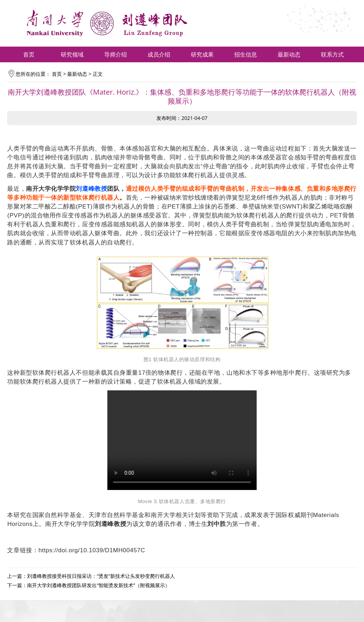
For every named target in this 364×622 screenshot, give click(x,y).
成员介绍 (159, 54)
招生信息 (246, 54)
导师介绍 (116, 54)
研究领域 (72, 54)
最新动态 (289, 54)
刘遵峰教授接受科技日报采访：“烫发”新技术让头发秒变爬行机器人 (101, 576)
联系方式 (332, 54)
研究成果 (202, 54)
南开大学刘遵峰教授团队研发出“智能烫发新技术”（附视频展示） (98, 585)
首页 (29, 54)
